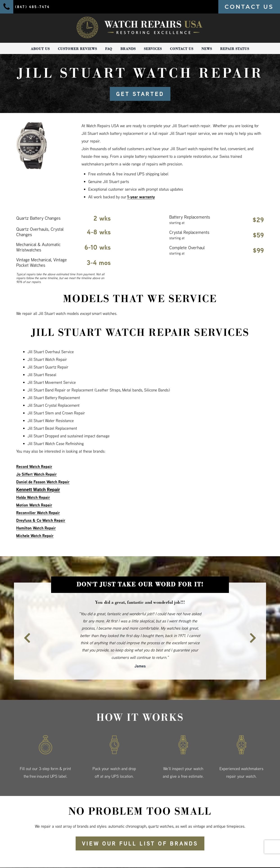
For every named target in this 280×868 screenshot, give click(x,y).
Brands (128, 49)
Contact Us (182, 49)
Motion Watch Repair (34, 505)
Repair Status (235, 49)
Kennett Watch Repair (38, 490)
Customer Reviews (77, 49)
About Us (40, 49)
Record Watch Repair (34, 467)
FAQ (109, 49)
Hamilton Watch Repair (36, 528)
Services (153, 49)
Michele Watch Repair (35, 536)
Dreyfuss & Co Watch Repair (41, 520)
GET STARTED (140, 94)
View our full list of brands (140, 843)
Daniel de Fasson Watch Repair (43, 482)
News (207, 49)
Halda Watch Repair (33, 497)
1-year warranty (141, 197)
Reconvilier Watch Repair (38, 513)
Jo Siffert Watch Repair (36, 474)
